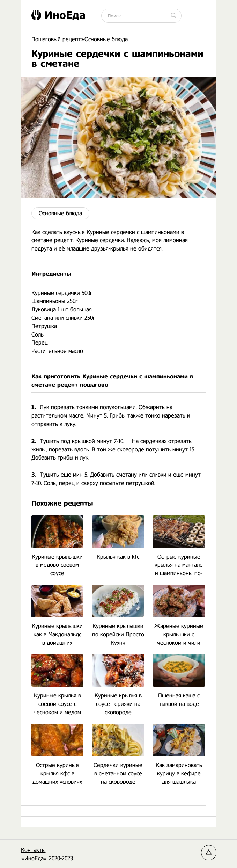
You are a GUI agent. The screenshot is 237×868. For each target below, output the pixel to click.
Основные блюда (60, 213)
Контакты (33, 850)
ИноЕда (58, 15)
